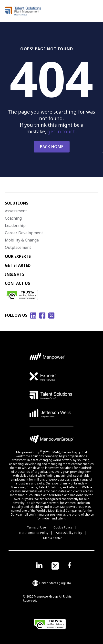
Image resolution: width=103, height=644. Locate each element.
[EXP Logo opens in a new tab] (43, 376)
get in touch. (62, 131)
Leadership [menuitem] (15, 225)
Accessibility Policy (69, 533)
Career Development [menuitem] (24, 233)
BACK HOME (52, 147)
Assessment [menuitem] (16, 211)
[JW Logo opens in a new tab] (50, 413)
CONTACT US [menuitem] (17, 283)
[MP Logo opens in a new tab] (47, 358)
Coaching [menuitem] (13, 218)
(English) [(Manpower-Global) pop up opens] (51, 583)
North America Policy (34, 533)
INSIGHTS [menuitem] (15, 274)
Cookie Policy (63, 527)
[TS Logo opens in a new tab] (51, 395)
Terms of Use (36, 527)
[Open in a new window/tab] (39, 566)
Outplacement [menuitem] (18, 247)
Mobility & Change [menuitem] (22, 240)
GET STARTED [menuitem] (18, 265)
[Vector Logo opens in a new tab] (51, 427)
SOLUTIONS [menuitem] (17, 203)
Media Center (53, 538)
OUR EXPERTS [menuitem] (18, 256)
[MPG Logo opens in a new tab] (51, 440)
